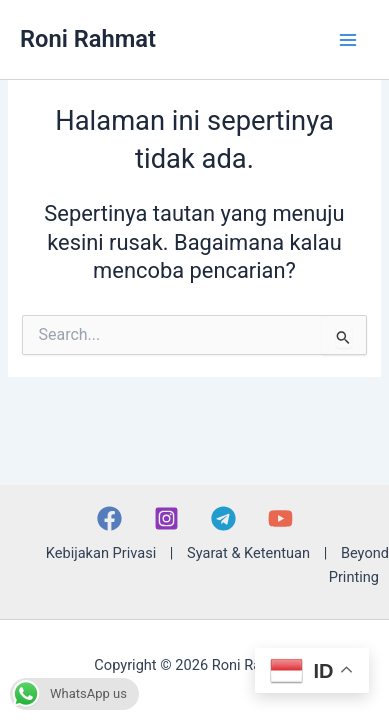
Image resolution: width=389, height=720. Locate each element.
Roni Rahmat (88, 39)
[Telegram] (223, 518)
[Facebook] (109, 518)
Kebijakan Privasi (101, 553)
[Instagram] (166, 518)
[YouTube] (280, 518)
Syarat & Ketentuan (248, 553)
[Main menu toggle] (348, 40)
